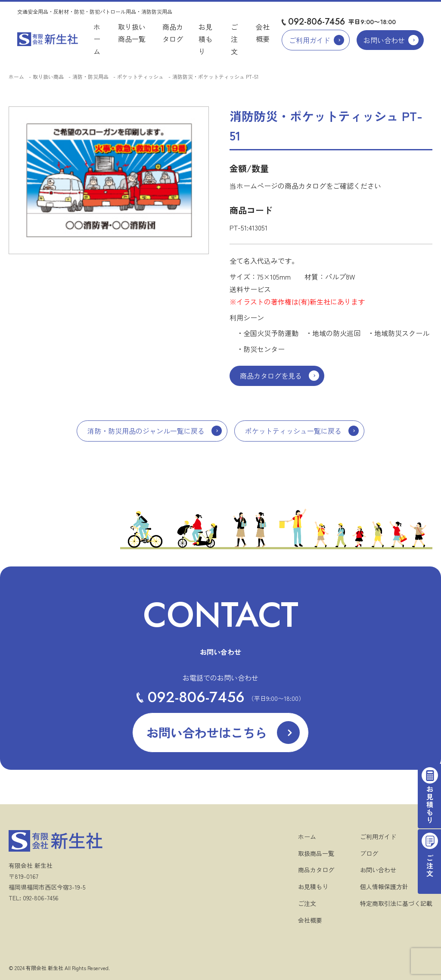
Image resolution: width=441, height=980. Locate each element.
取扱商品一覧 (316, 853)
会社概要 (310, 920)
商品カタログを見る (271, 376)
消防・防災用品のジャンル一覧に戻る (146, 431)
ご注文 (234, 39)
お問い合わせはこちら (207, 732)
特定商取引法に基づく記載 (396, 903)
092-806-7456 (317, 22)
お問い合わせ (384, 40)
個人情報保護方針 (384, 887)
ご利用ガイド (310, 40)
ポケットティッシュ (140, 76)
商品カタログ (316, 870)
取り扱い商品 (48, 76)
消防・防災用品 (90, 76)
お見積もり (205, 39)
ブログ (369, 853)
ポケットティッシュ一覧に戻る (293, 431)
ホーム (97, 39)
